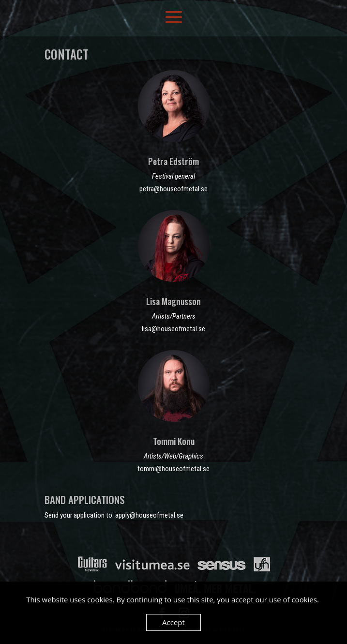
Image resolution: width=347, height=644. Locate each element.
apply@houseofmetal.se (149, 515)
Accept (173, 622)
